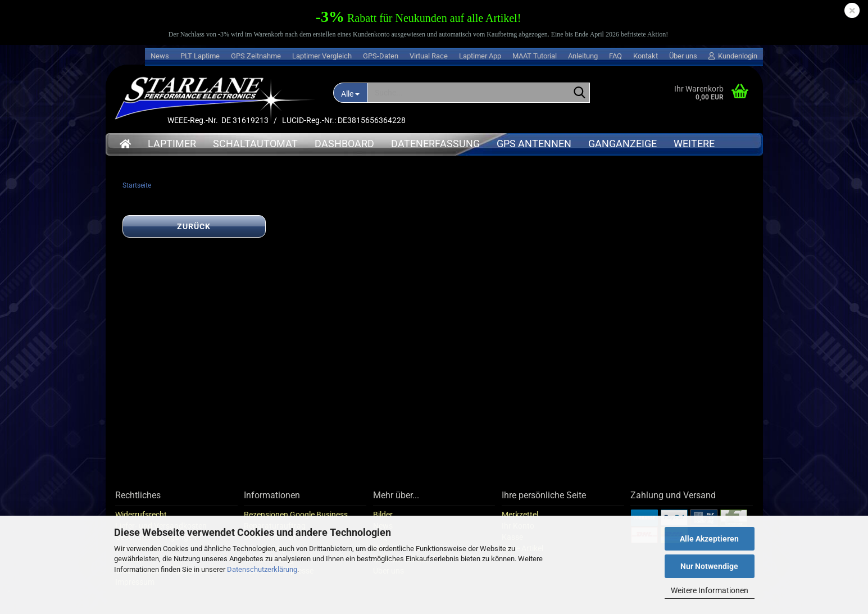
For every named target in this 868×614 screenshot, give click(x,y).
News (160, 56)
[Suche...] (351, 93)
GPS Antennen (534, 144)
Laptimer (172, 144)
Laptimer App (480, 56)
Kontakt (646, 56)
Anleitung (583, 56)
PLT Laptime (200, 56)
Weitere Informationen (710, 590)
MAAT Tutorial (535, 56)
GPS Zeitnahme (256, 56)
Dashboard (344, 144)
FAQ (615, 56)
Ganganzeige (622, 144)
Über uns (683, 56)
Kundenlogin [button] (733, 56)
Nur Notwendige (709, 566)
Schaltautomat (255, 144)
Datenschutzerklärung (262, 569)
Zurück (194, 227)
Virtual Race (429, 56)
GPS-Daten (381, 56)
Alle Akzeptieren (709, 539)
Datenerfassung (435, 144)
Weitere (694, 144)
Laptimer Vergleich (322, 56)
